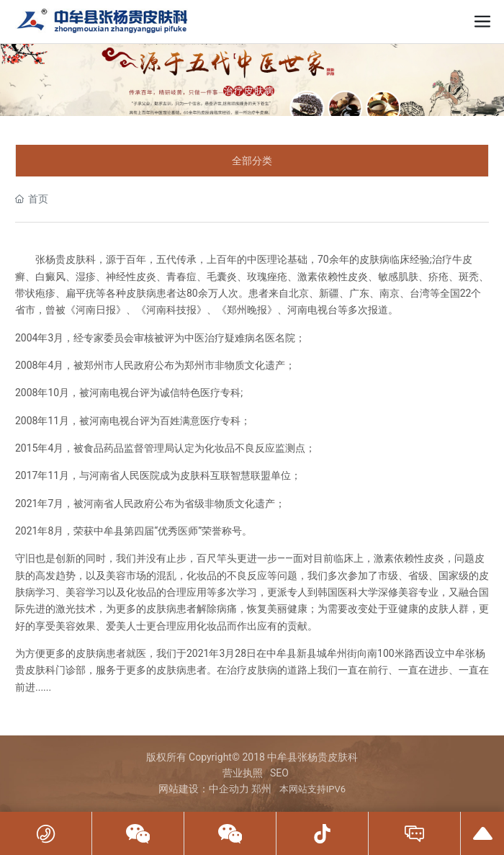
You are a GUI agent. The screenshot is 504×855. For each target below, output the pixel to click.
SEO (279, 773)
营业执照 (243, 773)
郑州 (261, 789)
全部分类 (252, 161)
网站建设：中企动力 (204, 789)
